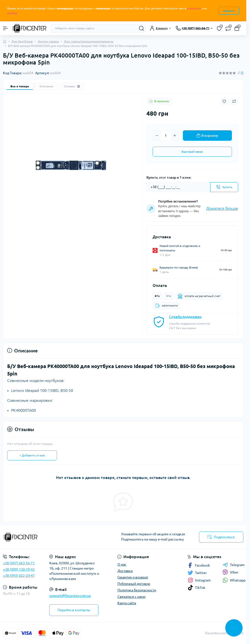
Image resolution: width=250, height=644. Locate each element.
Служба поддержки (185, 317)
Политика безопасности (137, 590)
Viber (230, 572)
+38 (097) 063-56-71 (19, 563)
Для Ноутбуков (22, 41)
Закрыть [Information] (229, 11)
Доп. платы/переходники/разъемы (89, 41)
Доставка (125, 571)
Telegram (234, 565)
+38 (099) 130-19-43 (19, 569)
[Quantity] (166, 136)
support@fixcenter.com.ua (70, 596)
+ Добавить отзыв (32, 455)
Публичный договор (134, 584)
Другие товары (48, 41)
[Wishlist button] (224, 101)
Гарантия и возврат (133, 577)
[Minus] (157, 136)
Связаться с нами (131, 597)
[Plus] (175, 136)
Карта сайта (127, 603)
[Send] (224, 187)
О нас (122, 564)
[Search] (141, 28)
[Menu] (5, 28)
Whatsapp (234, 580)
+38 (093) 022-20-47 (19, 576)
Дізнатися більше (222, 209)
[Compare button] (234, 101)
